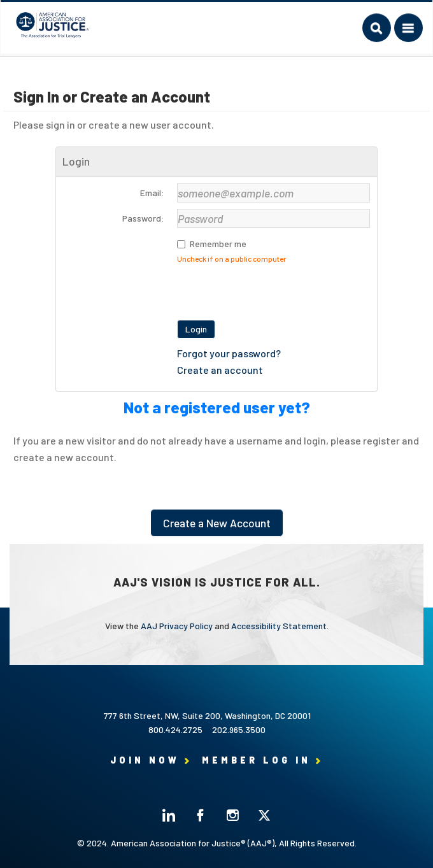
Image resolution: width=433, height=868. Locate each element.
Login (196, 329)
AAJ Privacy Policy (177, 626)
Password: (143, 218)
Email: (152, 193)
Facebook (201, 815)
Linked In (169, 815)
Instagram (232, 815)
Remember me (218, 244)
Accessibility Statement (279, 626)
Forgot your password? (229, 353)
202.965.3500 (239, 729)
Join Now (145, 760)
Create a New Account (217, 523)
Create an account (220, 370)
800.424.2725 (175, 729)
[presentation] (274, 288)
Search (377, 28)
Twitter (264, 815)
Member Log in (256, 760)
